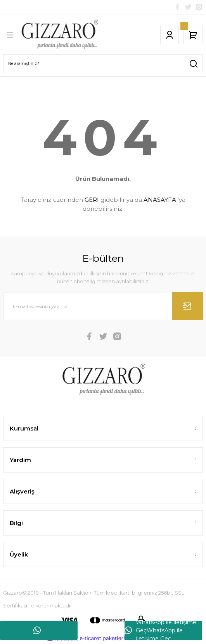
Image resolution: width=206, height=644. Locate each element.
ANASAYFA (160, 200)
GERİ (92, 200)
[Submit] (187, 306)
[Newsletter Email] (103, 306)
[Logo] (59, 35)
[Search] (103, 64)
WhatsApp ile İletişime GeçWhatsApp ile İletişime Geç (160, 630)
